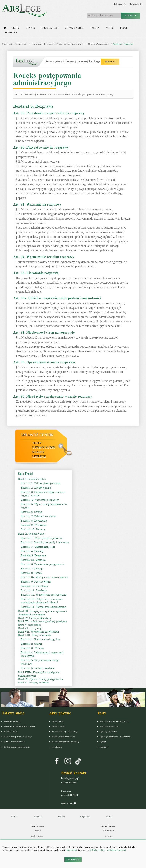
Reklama (38, 817)
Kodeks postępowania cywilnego (18, 737)
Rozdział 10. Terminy (33, 529)
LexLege (39, 456)
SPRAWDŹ (110, 62)
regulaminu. (72, 850)
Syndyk (103, 742)
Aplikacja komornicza (109, 726)
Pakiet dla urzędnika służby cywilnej (19, 726)
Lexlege (38, 830)
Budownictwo (37, 836)
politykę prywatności (116, 850)
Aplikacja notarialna (108, 731)
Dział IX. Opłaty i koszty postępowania (40, 679)
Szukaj (131, 15)
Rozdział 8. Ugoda (31, 573)
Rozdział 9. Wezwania (33, 525)
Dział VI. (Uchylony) (30, 628)
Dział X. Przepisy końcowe (33, 683)
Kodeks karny (58, 721)
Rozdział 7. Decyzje (32, 569)
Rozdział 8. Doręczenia (34, 521)
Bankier (109, 836)
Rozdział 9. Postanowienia (36, 582)
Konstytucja (57, 747)
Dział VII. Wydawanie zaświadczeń (38, 632)
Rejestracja (120, 4)
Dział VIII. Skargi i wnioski (34, 635)
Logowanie (136, 4)
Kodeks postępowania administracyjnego (65, 44)
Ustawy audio (74, 28)
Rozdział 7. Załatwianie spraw (38, 516)
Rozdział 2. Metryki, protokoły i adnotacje (45, 542)
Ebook (124, 28)
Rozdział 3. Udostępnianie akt (38, 547)
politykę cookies (97, 850)
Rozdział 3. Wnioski (32, 648)
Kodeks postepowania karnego (17, 747)
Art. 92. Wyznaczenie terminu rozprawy (44, 257)
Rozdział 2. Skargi (31, 644)
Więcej (11, 33)
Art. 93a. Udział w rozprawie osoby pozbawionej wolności (57, 298)
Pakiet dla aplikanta (12, 721)
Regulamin (85, 817)
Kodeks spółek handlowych (63, 737)
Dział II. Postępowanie (98, 44)
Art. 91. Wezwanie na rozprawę (37, 204)
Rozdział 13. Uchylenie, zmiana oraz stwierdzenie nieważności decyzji (42, 601)
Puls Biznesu (109, 830)
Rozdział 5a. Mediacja (33, 560)
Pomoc (14, 817)
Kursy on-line (49, 28)
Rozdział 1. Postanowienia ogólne (40, 639)
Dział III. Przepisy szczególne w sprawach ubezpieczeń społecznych (42, 613)
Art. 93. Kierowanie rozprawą (36, 273)
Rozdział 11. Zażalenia (34, 590)
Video (110, 28)
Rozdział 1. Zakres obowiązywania (41, 483)
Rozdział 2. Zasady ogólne (36, 488)
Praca (109, 817)
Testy (15, 28)
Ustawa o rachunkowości (15, 742)
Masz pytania (69, 803)
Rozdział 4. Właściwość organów (40, 500)
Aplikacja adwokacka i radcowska (114, 721)
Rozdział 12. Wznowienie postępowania (44, 595)
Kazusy (95, 28)
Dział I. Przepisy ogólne (32, 479)
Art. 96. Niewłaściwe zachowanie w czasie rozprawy (53, 396)
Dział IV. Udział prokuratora (34, 618)
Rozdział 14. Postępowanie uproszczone (43, 607)
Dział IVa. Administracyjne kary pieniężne (42, 621)
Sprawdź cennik (37, 435)
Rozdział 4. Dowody (32, 551)
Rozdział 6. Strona (31, 512)
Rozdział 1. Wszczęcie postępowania (41, 538)
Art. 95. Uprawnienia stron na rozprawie (44, 362)
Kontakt (61, 817)
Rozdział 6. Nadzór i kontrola (38, 668)
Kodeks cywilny (11, 731)
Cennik (30, 28)
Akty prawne (37, 44)
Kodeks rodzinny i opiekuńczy (65, 731)
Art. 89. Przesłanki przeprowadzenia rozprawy (49, 113)
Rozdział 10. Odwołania (34, 586)
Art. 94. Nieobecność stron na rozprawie (44, 332)
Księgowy (104, 747)
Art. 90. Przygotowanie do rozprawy (41, 147)
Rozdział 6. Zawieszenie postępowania (43, 564)
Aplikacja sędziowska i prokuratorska (116, 737)
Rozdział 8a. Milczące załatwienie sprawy (44, 577)
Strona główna (21, 44)
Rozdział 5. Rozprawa (123, 44)
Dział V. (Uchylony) (29, 625)
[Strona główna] (5, 29)
